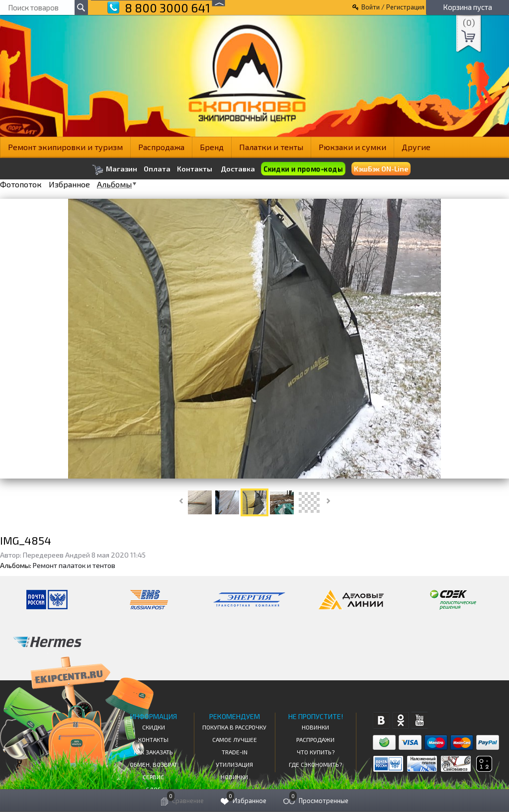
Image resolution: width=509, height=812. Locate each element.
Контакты (195, 169)
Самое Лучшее (235, 739)
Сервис (153, 777)
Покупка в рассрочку (234, 727)
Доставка (238, 169)
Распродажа (161, 147)
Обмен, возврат (154, 764)
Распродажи (315, 739)
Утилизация (234, 764)
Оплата (157, 169)
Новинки (234, 777)
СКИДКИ (154, 727)
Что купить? (316, 752)
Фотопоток (21, 184)
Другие (416, 147)
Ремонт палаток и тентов (74, 565)
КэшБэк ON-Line (381, 169)
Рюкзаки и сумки (352, 147)
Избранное (69, 184)
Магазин (115, 170)
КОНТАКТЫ (153, 739)
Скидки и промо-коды (303, 169)
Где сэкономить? (315, 764)
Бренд (212, 147)
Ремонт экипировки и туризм (65, 147)
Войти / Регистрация (393, 7)
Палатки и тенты (271, 147)
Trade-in (235, 752)
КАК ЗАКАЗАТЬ (153, 752)
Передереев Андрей (56, 555)
